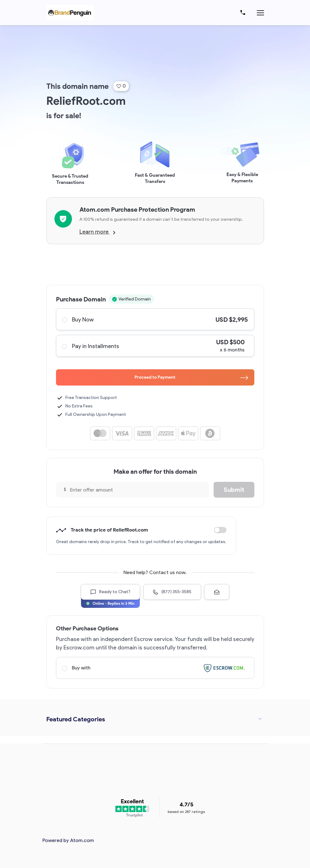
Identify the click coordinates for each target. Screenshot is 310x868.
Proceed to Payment (191, 377)
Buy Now (155, 319)
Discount (220, 530)
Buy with (155, 668)
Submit (234, 490)
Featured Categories (76, 719)
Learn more (97, 232)
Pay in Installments (155, 346)
